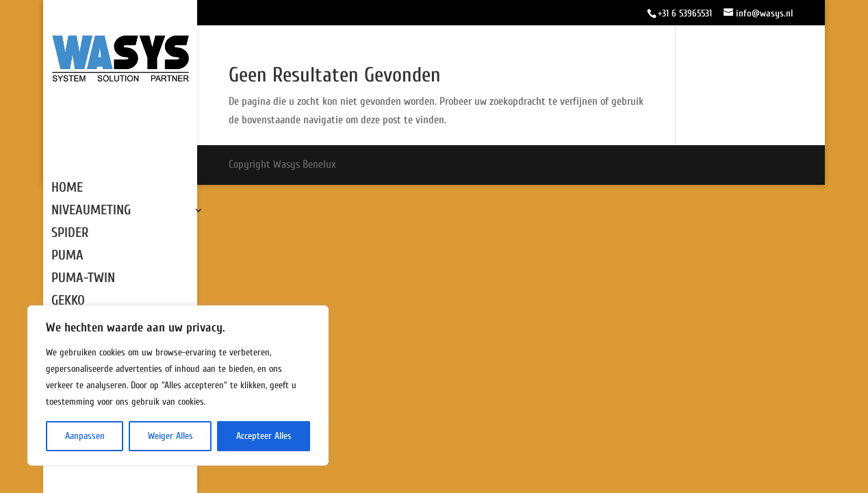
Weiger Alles (170, 436)
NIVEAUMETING (91, 212)
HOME (67, 189)
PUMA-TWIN (83, 279)
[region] (178, 385)
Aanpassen (85, 436)
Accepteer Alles (264, 436)
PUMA (67, 257)
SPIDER (70, 234)
